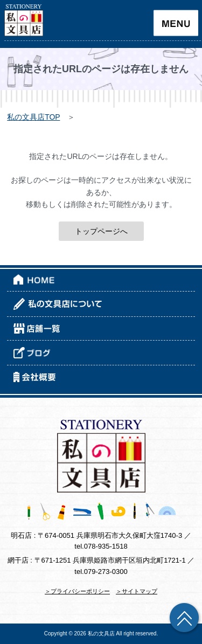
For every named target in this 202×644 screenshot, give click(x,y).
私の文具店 (101, 633)
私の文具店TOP (33, 117)
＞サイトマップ (137, 591)
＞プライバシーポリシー (77, 591)
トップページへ (101, 231)
